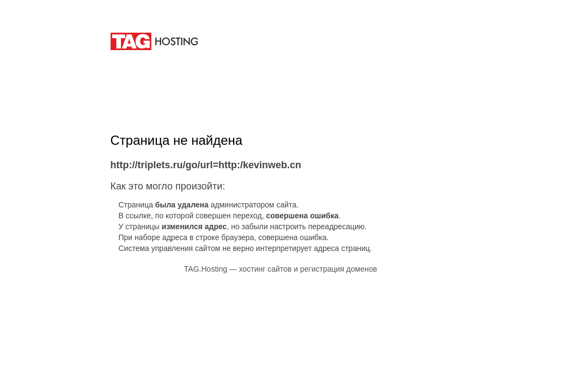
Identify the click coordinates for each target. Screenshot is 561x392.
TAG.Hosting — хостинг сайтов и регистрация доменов (280, 269)
